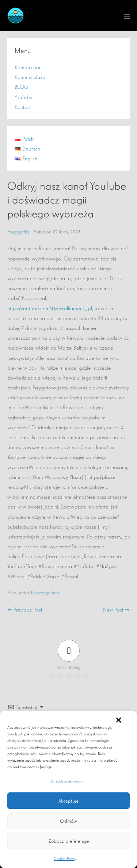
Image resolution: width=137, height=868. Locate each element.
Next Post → (116, 609)
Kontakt (23, 106)
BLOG (21, 86)
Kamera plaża (30, 77)
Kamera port (28, 67)
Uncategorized (45, 592)
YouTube (24, 97)
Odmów (68, 821)
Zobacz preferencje (69, 841)
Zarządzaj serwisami (67, 781)
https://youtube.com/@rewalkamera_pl (50, 308)
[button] (119, 720)
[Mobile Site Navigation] (127, 16)
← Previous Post (25, 609)
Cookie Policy (65, 858)
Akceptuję (68, 800)
